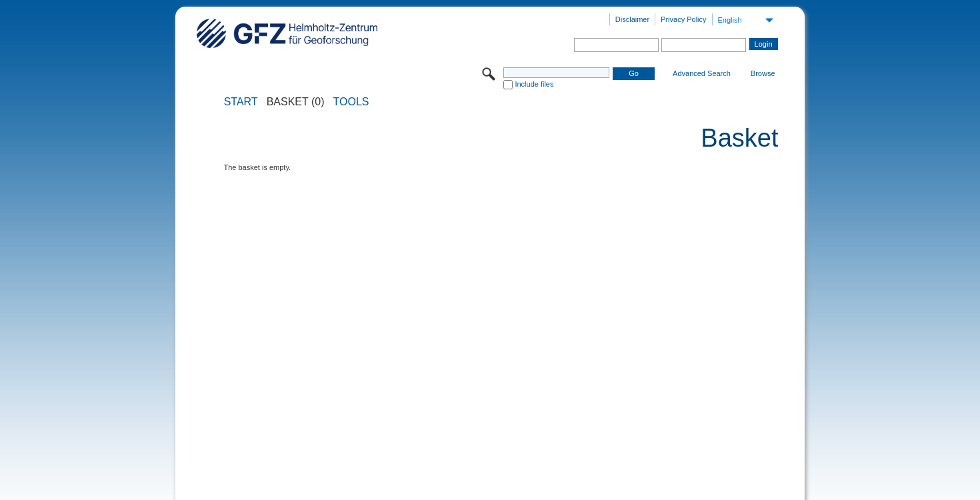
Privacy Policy (683, 19)
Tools (351, 102)
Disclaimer (632, 19)
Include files (534, 84)
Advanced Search (702, 73)
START (241, 102)
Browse (763, 73)
